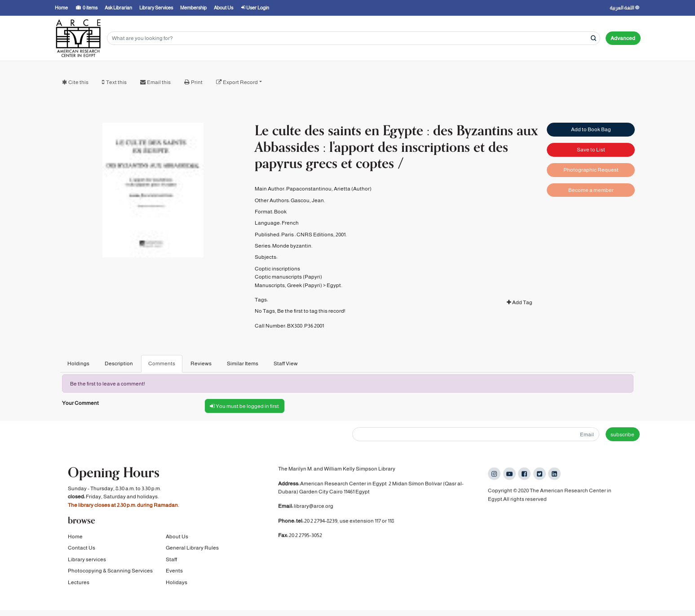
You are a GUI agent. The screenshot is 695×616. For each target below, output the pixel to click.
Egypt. (334, 285)
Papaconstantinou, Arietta (318, 189)
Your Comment (80, 403)
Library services (87, 560)
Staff (171, 560)
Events (174, 572)
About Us (177, 537)
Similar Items (243, 363)
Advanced (623, 38)
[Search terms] (354, 38)
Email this (159, 82)
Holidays (177, 583)
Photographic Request (591, 170)
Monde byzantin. (292, 246)
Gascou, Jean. (308, 200)
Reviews (201, 363)
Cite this (78, 82)
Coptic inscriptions (277, 269)
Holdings (78, 363)
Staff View (286, 363)
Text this (116, 82)
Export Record (240, 82)
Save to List (591, 150)
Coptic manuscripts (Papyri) (288, 277)
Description (119, 363)
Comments (162, 363)
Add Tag (520, 302)
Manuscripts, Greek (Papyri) (288, 285)
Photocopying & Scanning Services (110, 572)
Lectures (79, 583)
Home (75, 537)
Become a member (591, 190)
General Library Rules (192, 549)
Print (197, 82)
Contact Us (82, 549)
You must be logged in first (244, 406)
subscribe (622, 434)
